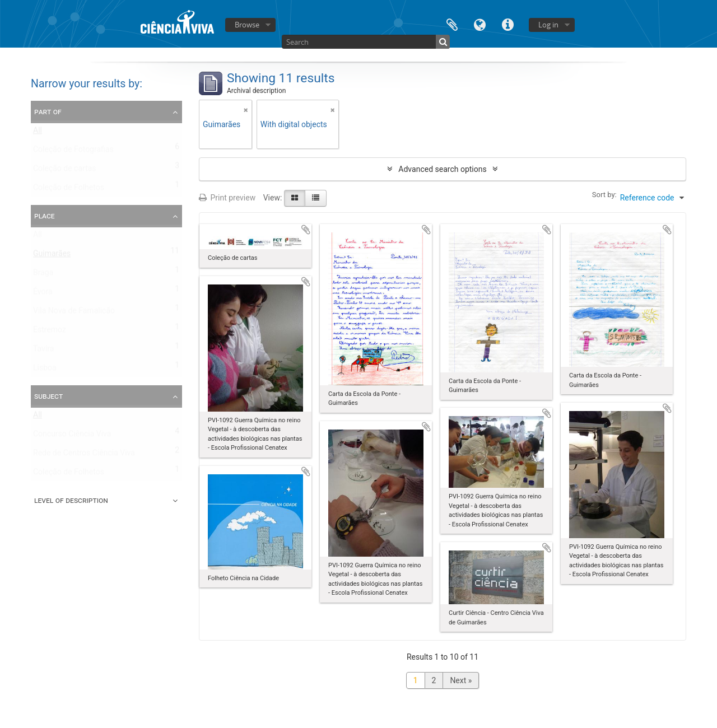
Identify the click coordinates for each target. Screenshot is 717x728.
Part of (48, 111)
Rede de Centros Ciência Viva (84, 455)
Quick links (508, 24)
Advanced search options (442, 169)
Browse (247, 25)
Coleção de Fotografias (73, 152)
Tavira (43, 351)
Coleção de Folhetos (69, 190)
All (38, 133)
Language (480, 24)
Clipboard (452, 24)
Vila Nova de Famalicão (74, 313)
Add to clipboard (306, 230)
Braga (43, 275)
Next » (461, 680)
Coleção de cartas (65, 171)
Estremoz (50, 332)
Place (45, 216)
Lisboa (45, 370)
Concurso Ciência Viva (72, 436)
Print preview (227, 198)
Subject (48, 396)
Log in (548, 25)
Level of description (71, 500)
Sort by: (604, 195)
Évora (43, 294)
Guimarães (52, 256)
